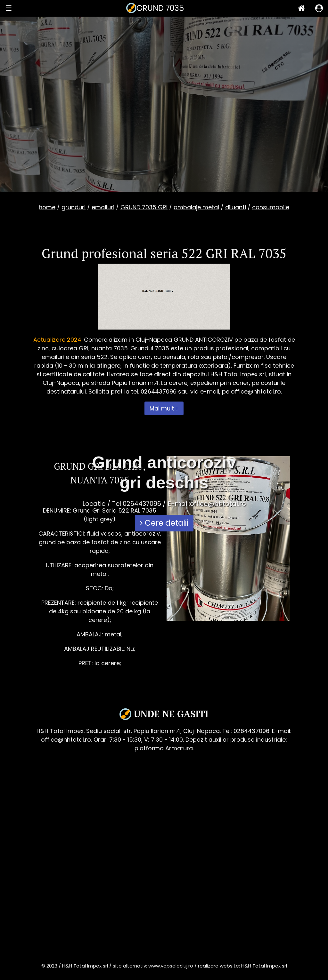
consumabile (271, 207)
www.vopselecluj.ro (171, 966)
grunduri (74, 207)
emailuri (103, 207)
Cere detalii (164, 523)
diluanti (236, 207)
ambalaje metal (196, 207)
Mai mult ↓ (164, 408)
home (47, 207)
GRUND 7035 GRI (144, 207)
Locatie (94, 504)
